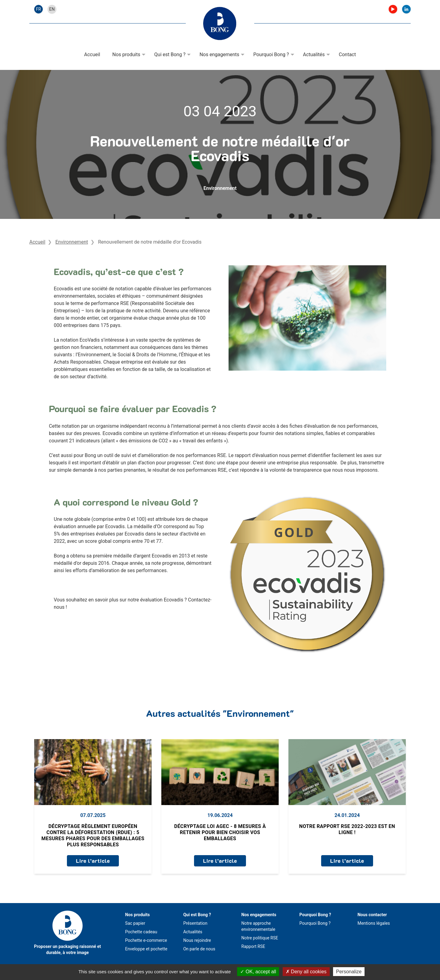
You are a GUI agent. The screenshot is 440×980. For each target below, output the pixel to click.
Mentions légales (374, 923)
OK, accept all (258, 972)
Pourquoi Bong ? (271, 54)
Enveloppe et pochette (146, 949)
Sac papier (135, 923)
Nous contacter (372, 915)
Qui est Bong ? (170, 54)
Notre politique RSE (260, 938)
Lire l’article (93, 861)
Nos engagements (219, 54)
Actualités (314, 54)
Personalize (349, 972)
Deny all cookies (306, 972)
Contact (347, 54)
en (52, 9)
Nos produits (126, 54)
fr (38, 9)
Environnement (220, 188)
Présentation (195, 923)
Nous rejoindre (197, 940)
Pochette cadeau (141, 932)
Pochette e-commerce (146, 940)
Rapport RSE (253, 946)
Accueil (92, 54)
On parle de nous (199, 949)
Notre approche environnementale (258, 926)
